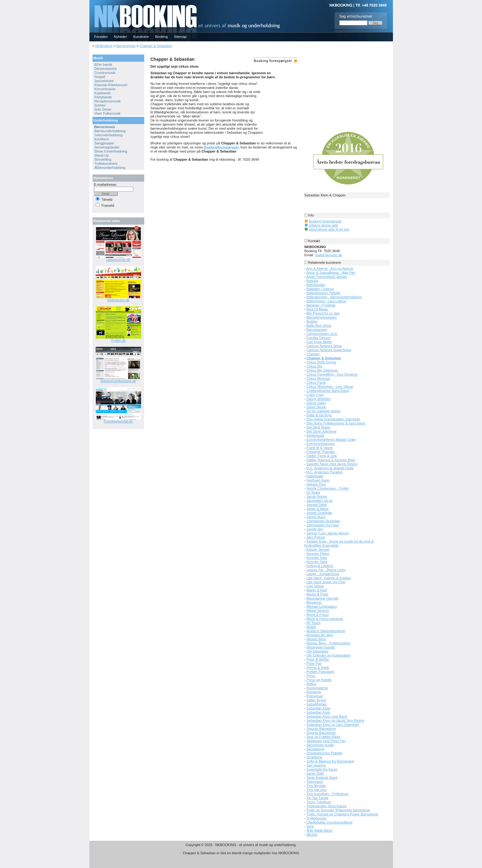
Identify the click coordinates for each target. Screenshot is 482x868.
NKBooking (104, 46)
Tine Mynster (316, 786)
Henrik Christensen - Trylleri (328, 488)
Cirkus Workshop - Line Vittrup (330, 387)
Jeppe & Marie (318, 509)
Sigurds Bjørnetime (321, 729)
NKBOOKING (90, 2)
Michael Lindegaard (321, 606)
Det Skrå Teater (318, 427)
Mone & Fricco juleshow (325, 619)
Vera (310, 826)
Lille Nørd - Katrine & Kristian (329, 578)
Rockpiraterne (317, 688)
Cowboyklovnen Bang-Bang (328, 391)
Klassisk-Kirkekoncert (111, 85)
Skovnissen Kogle (320, 745)
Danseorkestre (106, 69)
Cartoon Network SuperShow (329, 350)
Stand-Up (102, 155)
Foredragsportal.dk (118, 421)
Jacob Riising (317, 496)
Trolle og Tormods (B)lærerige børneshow (338, 810)
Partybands (103, 97)
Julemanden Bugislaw (323, 521)
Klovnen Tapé (317, 562)
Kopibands (103, 93)
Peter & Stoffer (318, 659)
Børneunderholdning (110, 131)
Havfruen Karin (318, 480)
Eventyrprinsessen (321, 444)
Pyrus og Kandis (319, 680)
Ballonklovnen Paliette (323, 293)
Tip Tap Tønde (317, 798)
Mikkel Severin (318, 611)
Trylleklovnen (316, 818)
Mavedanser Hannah (322, 598)
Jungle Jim (315, 529)
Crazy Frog (315, 395)
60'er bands (103, 65)
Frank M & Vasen (320, 448)
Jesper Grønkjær (319, 513)
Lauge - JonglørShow (323, 574)
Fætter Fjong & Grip (322, 456)
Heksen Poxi (316, 484)
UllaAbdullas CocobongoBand (329, 822)
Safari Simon (316, 700)
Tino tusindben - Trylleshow (327, 794)
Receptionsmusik (108, 101)
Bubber (312, 321)
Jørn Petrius (316, 537)
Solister (100, 105)
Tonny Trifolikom (319, 802)
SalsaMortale (316, 704)
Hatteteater (315, 476)
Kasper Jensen (318, 549)
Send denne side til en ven (329, 229)
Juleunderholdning (109, 135)
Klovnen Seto (317, 558)
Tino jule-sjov (316, 790)
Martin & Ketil (317, 590)
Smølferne (314, 757)
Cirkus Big (314, 366)
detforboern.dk (118, 300)
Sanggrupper (104, 143)
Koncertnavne (105, 89)
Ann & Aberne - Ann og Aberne (330, 268)
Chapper (313, 354)
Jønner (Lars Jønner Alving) (328, 533)
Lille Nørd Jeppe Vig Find (326, 582)
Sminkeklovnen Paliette (324, 753)
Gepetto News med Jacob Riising (332, 464)
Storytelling (103, 159)
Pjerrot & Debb (318, 668)
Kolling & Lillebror (320, 566)
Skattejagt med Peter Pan (326, 741)
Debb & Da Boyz (319, 415)
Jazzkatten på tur (320, 501)
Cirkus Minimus (318, 378)
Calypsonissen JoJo (322, 334)
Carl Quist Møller (319, 342)
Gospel (100, 77)
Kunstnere (141, 37)
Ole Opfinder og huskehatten (328, 655)
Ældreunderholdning (110, 168)
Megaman (314, 602)
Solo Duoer (103, 109)
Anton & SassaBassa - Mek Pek (331, 273)
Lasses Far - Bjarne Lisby (326, 570)
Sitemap (180, 37)
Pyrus (311, 676)
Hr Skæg (313, 492)
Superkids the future (322, 769)
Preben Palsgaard (320, 672)
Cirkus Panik (316, 382)
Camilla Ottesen (319, 338)
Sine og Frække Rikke (323, 737)
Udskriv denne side (324, 225)
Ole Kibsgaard (317, 651)
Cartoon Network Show (324, 346)
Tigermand (315, 782)
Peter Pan (314, 663)
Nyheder (120, 37)
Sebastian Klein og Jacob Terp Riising (335, 720)
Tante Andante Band (322, 777)
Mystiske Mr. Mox (320, 635)
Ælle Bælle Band (319, 830)
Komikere (102, 139)
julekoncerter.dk (118, 260)
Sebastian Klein (318, 708)
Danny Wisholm (318, 399)
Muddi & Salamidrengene (326, 631)
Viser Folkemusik (108, 113)
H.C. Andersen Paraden (325, 472)
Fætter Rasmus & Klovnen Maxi (331, 460)
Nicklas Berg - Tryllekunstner (328, 643)
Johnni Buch (316, 517)
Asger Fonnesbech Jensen (327, 277)
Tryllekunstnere (106, 164)
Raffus (311, 684)
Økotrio (312, 834)
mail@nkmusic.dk (328, 255)
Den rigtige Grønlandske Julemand (333, 419)
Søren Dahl (315, 773)
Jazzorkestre (104, 81)
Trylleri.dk (118, 340)
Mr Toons (313, 623)
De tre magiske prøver (323, 411)
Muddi (311, 627)
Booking (162, 37)
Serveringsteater (107, 147)
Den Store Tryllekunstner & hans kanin (336, 423)
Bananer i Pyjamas (321, 305)
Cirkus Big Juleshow (322, 370)
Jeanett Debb (317, 505)
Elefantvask (315, 435)
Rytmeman (315, 696)
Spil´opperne (316, 765)
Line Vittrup (315, 586)
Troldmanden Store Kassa (326, 806)
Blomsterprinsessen (322, 317)
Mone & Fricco (318, 615)
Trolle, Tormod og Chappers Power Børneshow (342, 814)
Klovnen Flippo (318, 554)
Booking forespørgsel (325, 221)
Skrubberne (315, 749)
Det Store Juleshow (321, 431)
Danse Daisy (316, 403)
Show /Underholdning (111, 151)
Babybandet (316, 285)
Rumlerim (314, 692)
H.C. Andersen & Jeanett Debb (330, 468)
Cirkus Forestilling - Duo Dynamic (332, 374)
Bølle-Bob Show (319, 325)
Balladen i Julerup (320, 289)
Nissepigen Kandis (321, 647)
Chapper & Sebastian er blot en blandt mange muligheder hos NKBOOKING (241, 853)
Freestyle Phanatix (321, 452)
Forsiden (101, 37)
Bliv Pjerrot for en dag (323, 313)
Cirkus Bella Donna (321, 362)
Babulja (312, 281)
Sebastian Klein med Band (327, 716)
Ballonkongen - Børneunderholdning (334, 297)
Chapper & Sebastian (156, 46)
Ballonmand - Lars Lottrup (326, 301)
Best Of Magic (317, 309)
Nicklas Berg (316, 639)
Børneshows (126, 46)
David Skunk (316, 407)
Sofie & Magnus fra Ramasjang (330, 761)
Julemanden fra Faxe (323, 525)
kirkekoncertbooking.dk (118, 381)
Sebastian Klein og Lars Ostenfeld (332, 725)
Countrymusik (105, 73)
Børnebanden (317, 330)
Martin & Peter (317, 594)
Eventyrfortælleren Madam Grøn (331, 439)
